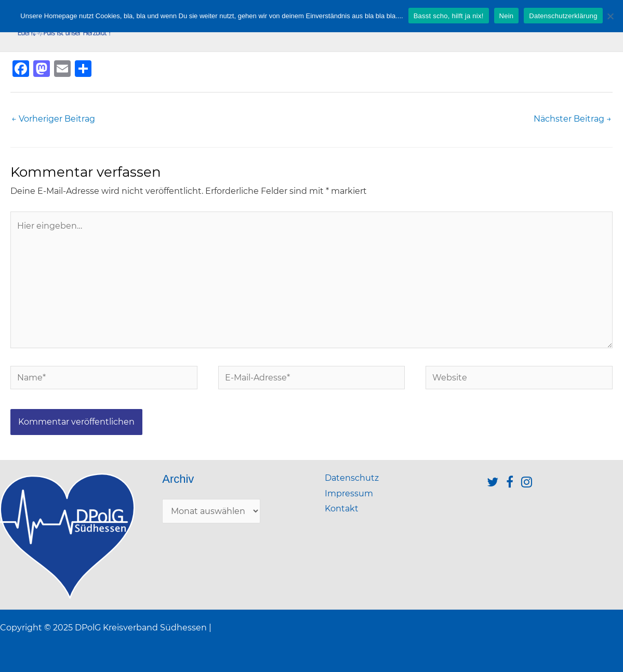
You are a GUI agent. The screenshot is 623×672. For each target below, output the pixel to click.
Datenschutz (352, 478)
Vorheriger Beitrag (53, 119)
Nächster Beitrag (573, 119)
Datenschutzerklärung (563, 16)
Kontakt (342, 509)
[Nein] (610, 16)
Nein (507, 16)
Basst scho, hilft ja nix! (449, 16)
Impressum (349, 493)
